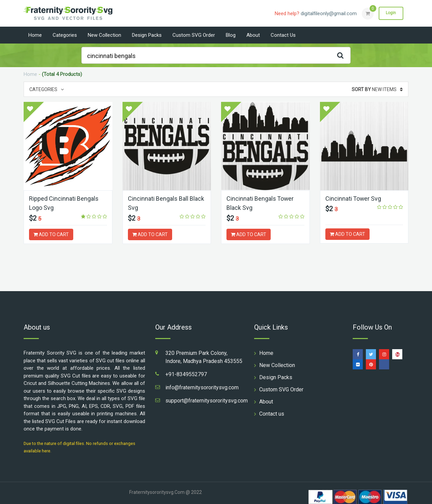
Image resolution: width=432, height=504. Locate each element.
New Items (377, 89)
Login (391, 13)
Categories (65, 35)
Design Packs (147, 35)
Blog (231, 35)
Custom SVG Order (194, 35)
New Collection (104, 35)
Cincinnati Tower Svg (354, 199)
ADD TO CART (51, 234)
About (253, 35)
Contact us (283, 35)
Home (35, 35)
